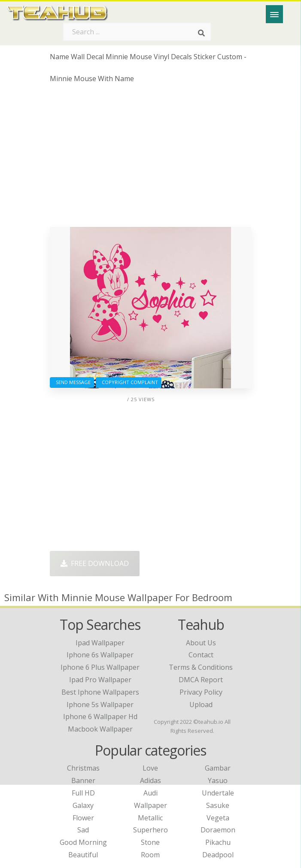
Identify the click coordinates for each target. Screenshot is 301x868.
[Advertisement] (151, 158)
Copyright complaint (129, 382)
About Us (201, 643)
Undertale (218, 793)
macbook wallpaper (100, 729)
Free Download (95, 563)
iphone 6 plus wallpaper (100, 667)
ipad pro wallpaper (100, 680)
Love (150, 768)
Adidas (150, 780)
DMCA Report (201, 680)
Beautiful (83, 855)
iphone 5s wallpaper (100, 705)
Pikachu (218, 842)
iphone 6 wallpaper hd (100, 717)
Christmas (83, 768)
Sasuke (218, 805)
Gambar (218, 768)
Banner (83, 780)
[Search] (201, 33)
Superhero (150, 830)
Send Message (72, 382)
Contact (201, 655)
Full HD (83, 793)
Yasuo (218, 780)
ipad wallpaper (100, 643)
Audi (150, 793)
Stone (150, 842)
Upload (201, 705)
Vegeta (218, 818)
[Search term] (137, 32)
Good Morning (83, 842)
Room (150, 855)
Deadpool (218, 855)
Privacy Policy (201, 692)
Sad (83, 830)
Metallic (150, 818)
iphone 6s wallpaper (100, 655)
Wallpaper (150, 805)
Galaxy (83, 805)
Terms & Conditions (201, 667)
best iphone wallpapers (100, 692)
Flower (83, 818)
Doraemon (218, 830)
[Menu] (274, 14)
